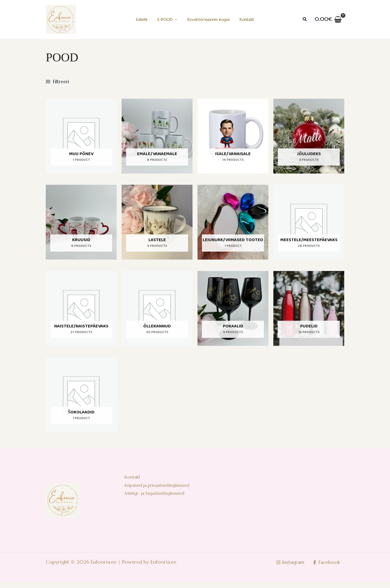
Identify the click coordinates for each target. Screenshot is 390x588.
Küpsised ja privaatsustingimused (158, 493)
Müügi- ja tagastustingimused (154, 502)
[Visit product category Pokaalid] (233, 312)
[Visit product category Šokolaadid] (81, 399)
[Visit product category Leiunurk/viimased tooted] (233, 225)
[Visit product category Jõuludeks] (309, 137)
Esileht (145, 19)
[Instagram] (289, 568)
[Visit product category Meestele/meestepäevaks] (309, 225)
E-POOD (168, 19)
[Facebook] (326, 568)
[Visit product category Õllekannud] (157, 312)
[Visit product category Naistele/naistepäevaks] (81, 312)
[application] (176, 19)
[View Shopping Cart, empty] (328, 19)
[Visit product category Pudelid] (309, 312)
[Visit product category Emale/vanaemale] (157, 137)
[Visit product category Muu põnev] (81, 137)
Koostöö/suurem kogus (207, 19)
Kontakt (244, 19)
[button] (305, 19)
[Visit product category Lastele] (157, 225)
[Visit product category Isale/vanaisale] (233, 137)
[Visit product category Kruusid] (81, 225)
